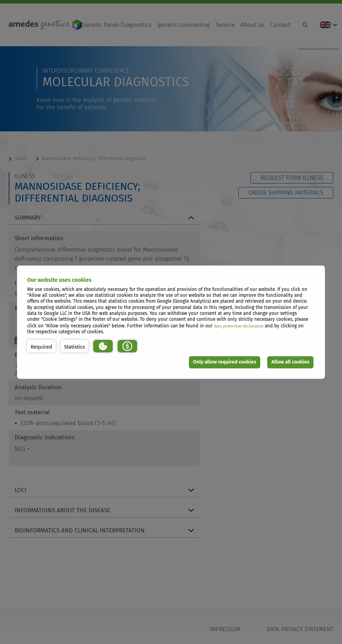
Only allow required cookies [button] (225, 362)
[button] (41, 346)
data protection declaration (239, 326)
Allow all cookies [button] (291, 362)
